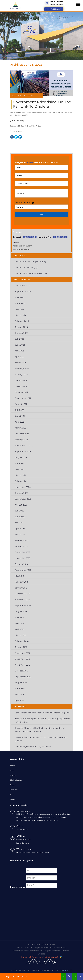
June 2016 (20, 689)
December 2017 (23, 653)
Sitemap (13, 799)
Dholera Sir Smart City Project (30, 126)
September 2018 (23, 606)
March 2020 (21, 535)
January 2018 (21, 647)
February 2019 (22, 582)
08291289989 (57, 2)
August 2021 (21, 457)
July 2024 (20, 297)
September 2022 (23, 398)
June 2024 (20, 303)
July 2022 (19, 410)
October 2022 (21, 392)
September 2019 (23, 570)
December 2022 (23, 380)
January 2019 (21, 588)
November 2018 (23, 600)
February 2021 (22, 481)
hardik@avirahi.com (22, 246)
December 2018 (23, 594)
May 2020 (20, 523)
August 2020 (21, 505)
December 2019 (23, 552)
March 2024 (21, 315)
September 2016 (23, 677)
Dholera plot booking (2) (27, 267)
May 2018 (19, 623)
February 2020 (22, 540)
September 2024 (23, 292)
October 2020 (22, 493)
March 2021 (20, 475)
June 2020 (20, 517)
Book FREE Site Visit (54, 9)
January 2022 (21, 440)
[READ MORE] (17, 121)
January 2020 (21, 546)
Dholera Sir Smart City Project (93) (31, 273)
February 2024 (22, 321)
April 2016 (20, 700)
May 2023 (19, 351)
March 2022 (21, 428)
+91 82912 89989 (22, 830)
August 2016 (21, 683)
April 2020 (20, 529)
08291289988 (57, 4)
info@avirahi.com (21, 249)
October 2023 (21, 333)
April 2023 (20, 357)
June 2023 (20, 345)
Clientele (13, 785)
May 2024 (20, 309)
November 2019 (23, 558)
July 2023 (19, 339)
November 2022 (23, 386)
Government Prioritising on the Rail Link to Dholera (42, 104)
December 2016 (23, 659)
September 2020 (23, 499)
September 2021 (23, 452)
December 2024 (23, 286)
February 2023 (22, 369)
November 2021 (23, 446)
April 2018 (20, 629)
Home (12, 766)
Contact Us (14, 790)
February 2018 (22, 641)
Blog (12, 795)
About (12, 770)
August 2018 (21, 612)
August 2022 (21, 404)
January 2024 (21, 327)
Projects (13, 775)
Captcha (19, 202)
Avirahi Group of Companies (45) (30, 262)
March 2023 (21, 363)
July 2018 (19, 617)
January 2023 (21, 374)
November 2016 (23, 665)
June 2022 (20, 416)
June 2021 (20, 463)
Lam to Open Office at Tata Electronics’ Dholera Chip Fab (42, 713)
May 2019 (19, 576)
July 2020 (20, 511)
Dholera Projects (16, 780)
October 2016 (21, 671)
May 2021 (19, 469)
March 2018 (20, 635)
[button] (33, 203)
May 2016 (19, 695)
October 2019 (21, 564)
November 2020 (23, 487)
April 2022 (20, 422)
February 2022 (22, 434)
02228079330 (60, 237)
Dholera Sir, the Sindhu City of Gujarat (33, 747)
